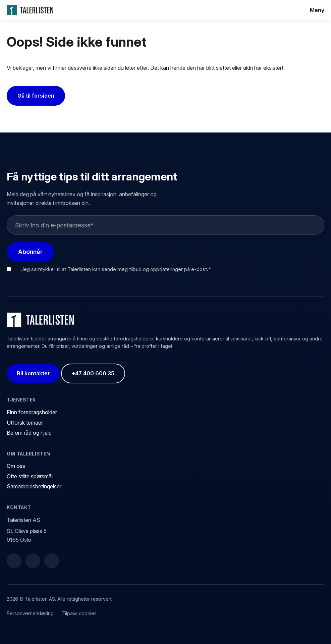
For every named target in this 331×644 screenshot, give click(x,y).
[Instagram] (52, 561)
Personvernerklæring (30, 613)
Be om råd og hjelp (29, 433)
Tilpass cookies (79, 613)
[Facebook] (14, 561)
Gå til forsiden (36, 96)
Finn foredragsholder (32, 412)
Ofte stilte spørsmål (30, 476)
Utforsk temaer (25, 423)
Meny (317, 10)
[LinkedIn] (33, 561)
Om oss (16, 466)
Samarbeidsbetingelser (34, 486)
